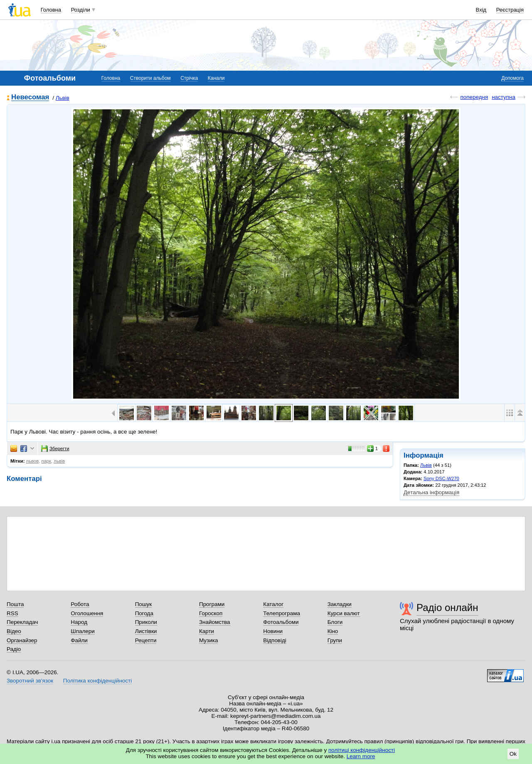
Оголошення (87, 613)
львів (59, 461)
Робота (80, 604)
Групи (335, 640)
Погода (144, 613)
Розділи (81, 10)
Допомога (512, 78)
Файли (79, 640)
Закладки (340, 604)
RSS (12, 613)
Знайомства (215, 622)
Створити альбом (150, 78)
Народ (79, 622)
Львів (63, 98)
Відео (14, 631)
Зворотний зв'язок (30, 681)
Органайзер (22, 640)
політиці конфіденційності (362, 750)
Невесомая (30, 97)
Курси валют (344, 613)
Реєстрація (510, 10)
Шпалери (83, 631)
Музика (208, 640)
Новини (273, 631)
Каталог (273, 604)
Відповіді (275, 640)
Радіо (14, 649)
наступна (504, 97)
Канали (216, 78)
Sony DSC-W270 (441, 478)
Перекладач (22, 622)
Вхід (481, 10)
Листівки (146, 631)
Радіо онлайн (447, 608)
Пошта (15, 604)
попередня (474, 97)
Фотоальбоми (281, 622)
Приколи (146, 622)
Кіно (333, 631)
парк (46, 461)
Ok (513, 754)
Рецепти (146, 640)
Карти (207, 631)
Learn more (361, 756)
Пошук (144, 604)
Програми (212, 604)
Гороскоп (211, 613)
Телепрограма (282, 613)
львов (33, 461)
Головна (51, 10)
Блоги (335, 622)
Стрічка (189, 78)
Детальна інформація (431, 492)
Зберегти (55, 449)
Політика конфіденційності (97, 681)
